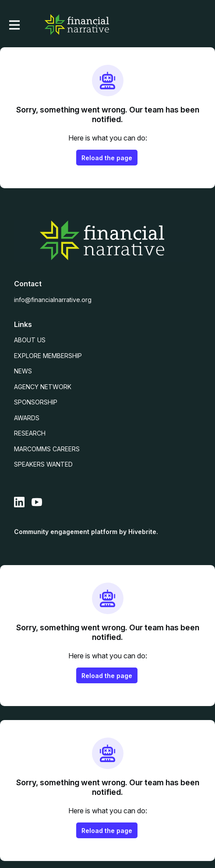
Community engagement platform (66, 532)
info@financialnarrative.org (53, 300)
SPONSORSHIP (36, 402)
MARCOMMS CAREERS (47, 449)
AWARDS (27, 418)
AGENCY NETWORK (43, 387)
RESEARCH (30, 433)
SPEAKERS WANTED (43, 464)
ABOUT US (30, 340)
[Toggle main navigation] (14, 25)
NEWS (23, 371)
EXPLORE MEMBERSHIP (48, 356)
